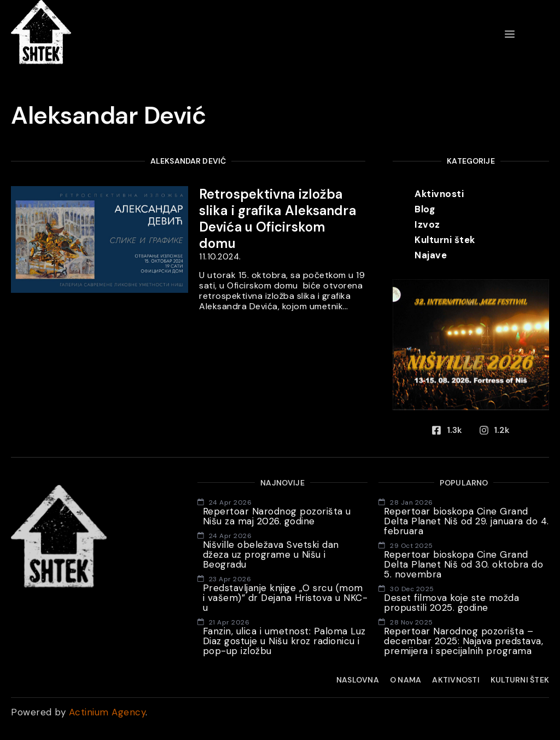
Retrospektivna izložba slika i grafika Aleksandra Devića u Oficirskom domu (278, 219)
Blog (425, 209)
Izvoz (427, 224)
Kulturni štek (445, 240)
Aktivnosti (439, 194)
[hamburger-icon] (510, 34)
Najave (431, 255)
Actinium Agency (107, 712)
